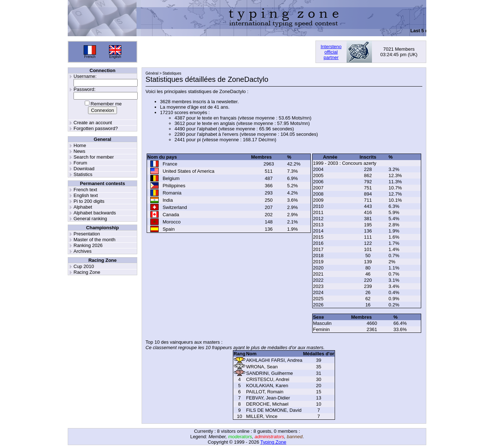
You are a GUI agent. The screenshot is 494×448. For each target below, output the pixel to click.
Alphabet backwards (95, 213)
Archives (83, 251)
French (90, 57)
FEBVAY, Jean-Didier (268, 398)
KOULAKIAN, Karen (267, 386)
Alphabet (83, 207)
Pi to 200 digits (89, 201)
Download (84, 169)
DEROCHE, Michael (267, 404)
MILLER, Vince (261, 416)
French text (85, 190)
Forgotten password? (96, 128)
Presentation (87, 234)
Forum (80, 163)
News (79, 151)
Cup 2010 (84, 266)
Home (80, 145)
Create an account (93, 123)
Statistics (83, 174)
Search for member (94, 157)
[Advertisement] (226, 52)
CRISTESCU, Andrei (267, 379)
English (115, 57)
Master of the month (95, 240)
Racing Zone (87, 272)
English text (86, 195)
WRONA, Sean (262, 367)
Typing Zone (273, 442)
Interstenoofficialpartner (331, 52)
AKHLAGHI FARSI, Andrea (274, 360)
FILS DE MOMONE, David (274, 410)
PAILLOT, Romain (265, 392)
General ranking (90, 219)
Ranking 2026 (88, 245)
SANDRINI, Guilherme (269, 373)
